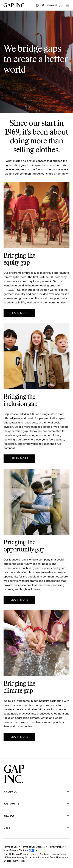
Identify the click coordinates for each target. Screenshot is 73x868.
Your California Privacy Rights (20, 854)
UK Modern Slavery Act (16, 857)
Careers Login (55, 5)
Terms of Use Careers (33, 847)
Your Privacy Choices (16, 850)
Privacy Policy (56, 847)
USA (40, 6)
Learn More (19, 313)
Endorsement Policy (14, 861)
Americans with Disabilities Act (49, 857)
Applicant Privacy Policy (53, 854)
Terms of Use (11, 847)
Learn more (19, 458)
